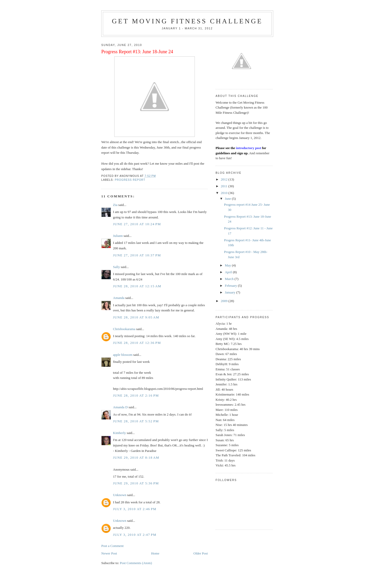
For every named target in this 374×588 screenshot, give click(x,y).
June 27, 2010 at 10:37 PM (137, 255)
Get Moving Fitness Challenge (187, 21)
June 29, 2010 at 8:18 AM (136, 457)
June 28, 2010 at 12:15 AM (137, 286)
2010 (225, 193)
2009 (225, 301)
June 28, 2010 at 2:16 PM (136, 395)
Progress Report (130, 180)
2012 (225, 179)
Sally (116, 267)
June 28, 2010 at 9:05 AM (136, 317)
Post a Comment (112, 546)
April (229, 272)
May (228, 265)
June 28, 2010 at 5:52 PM (136, 421)
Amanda (119, 298)
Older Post (201, 553)
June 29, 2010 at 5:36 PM (136, 483)
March (230, 279)
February (231, 286)
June (228, 199)
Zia (115, 205)
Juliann (118, 236)
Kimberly (119, 433)
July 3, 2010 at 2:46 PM (135, 509)
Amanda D (120, 407)
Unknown (120, 495)
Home (155, 553)
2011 (225, 186)
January (231, 292)
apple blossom (123, 355)
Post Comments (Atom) (136, 563)
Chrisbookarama (124, 329)
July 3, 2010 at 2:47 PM (135, 535)
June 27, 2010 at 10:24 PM (137, 224)
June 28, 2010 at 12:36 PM (137, 343)
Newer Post (109, 553)
